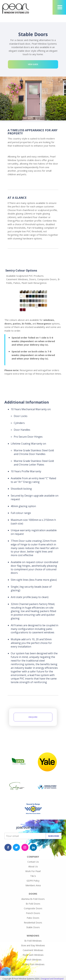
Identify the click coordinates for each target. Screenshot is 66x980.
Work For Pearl (33, 871)
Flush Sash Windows (33, 955)
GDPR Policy (33, 881)
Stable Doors (33, 927)
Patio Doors (33, 918)
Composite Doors (33, 908)
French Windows (33, 960)
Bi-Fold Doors (33, 904)
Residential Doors (33, 923)
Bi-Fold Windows (33, 941)
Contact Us (33, 862)
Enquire (33, 717)
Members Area (33, 885)
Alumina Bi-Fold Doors (33, 899)
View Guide (33, 64)
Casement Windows (33, 950)
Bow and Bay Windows (33, 945)
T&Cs (33, 876)
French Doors (33, 913)
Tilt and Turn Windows (33, 964)
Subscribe (54, 836)
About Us (33, 866)
